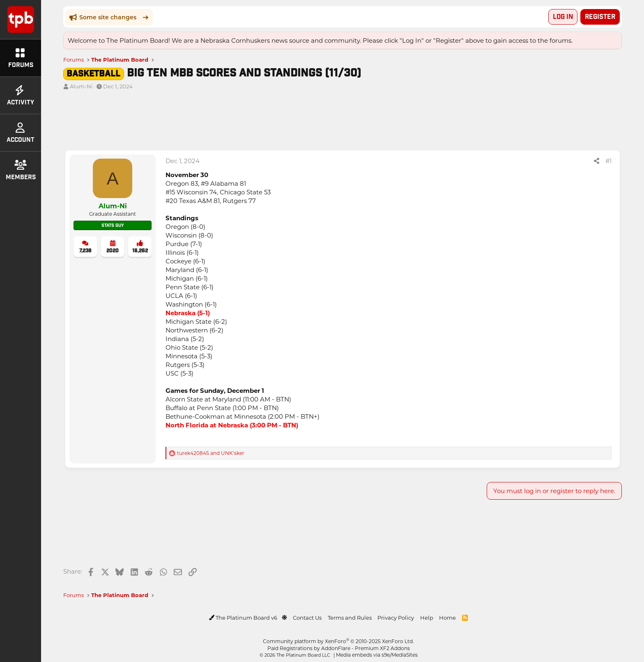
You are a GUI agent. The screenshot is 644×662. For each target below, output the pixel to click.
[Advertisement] (310, 121)
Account (21, 133)
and (211, 452)
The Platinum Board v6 (244, 617)
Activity (21, 96)
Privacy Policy (396, 617)
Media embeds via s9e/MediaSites (377, 654)
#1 (608, 160)
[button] (284, 617)
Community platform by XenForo (338, 640)
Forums (21, 58)
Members (21, 171)
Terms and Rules (350, 617)
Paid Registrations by (339, 647)
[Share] (597, 160)
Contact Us (307, 617)
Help (427, 617)
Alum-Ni (81, 85)
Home (447, 617)
